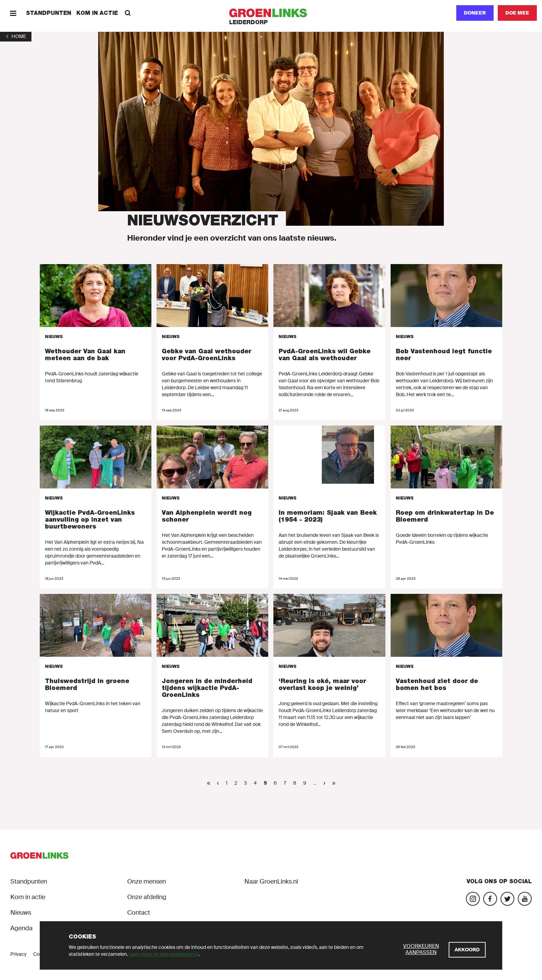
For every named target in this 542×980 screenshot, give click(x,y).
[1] (16, 36)
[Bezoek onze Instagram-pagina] (473, 899)
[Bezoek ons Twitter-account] (507, 899)
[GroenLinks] (271, 13)
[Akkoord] (467, 950)
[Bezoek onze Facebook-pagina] (490, 899)
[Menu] (13, 13)
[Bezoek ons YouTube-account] (525, 899)
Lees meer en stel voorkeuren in (164, 954)
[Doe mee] (517, 13)
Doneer (475, 13)
